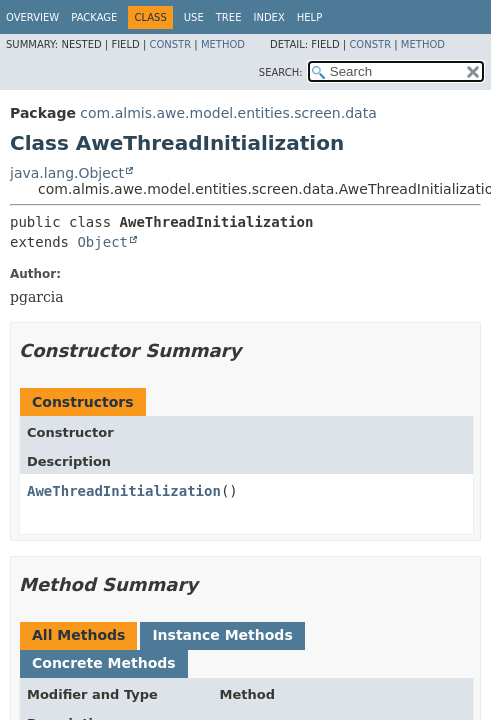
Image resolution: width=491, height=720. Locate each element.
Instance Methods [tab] (222, 635)
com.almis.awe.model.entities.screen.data (228, 113)
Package (94, 17)
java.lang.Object (67, 173)
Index (268, 17)
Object (102, 242)
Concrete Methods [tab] (104, 663)
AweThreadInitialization (124, 491)
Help (309, 17)
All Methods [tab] (78, 635)
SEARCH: (281, 72)
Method (223, 44)
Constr (170, 44)
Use (194, 17)
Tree (229, 17)
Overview (32, 17)
